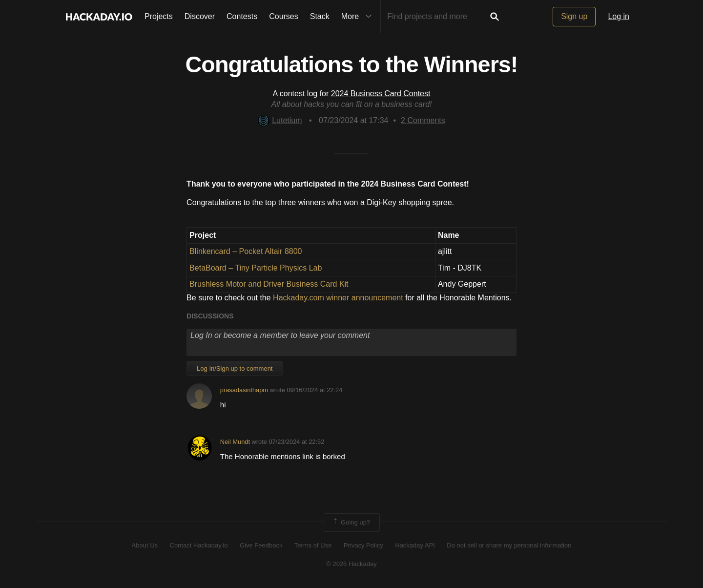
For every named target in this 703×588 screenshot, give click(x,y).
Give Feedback (261, 545)
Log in (619, 16)
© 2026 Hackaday (351, 564)
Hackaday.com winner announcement (338, 298)
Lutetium (280, 120)
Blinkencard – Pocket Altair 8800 (246, 251)
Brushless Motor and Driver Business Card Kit (269, 284)
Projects (159, 16)
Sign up (574, 16)
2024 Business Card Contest (381, 94)
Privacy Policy (363, 545)
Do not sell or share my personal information (509, 545)
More (359, 17)
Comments (423, 120)
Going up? (351, 523)
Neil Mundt (235, 442)
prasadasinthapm (244, 390)
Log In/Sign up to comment (235, 368)
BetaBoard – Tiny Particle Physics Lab (256, 268)
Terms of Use (313, 545)
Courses (284, 16)
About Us (145, 545)
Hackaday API (415, 545)
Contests (242, 16)
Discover (200, 16)
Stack (320, 16)
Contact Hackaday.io (199, 545)
